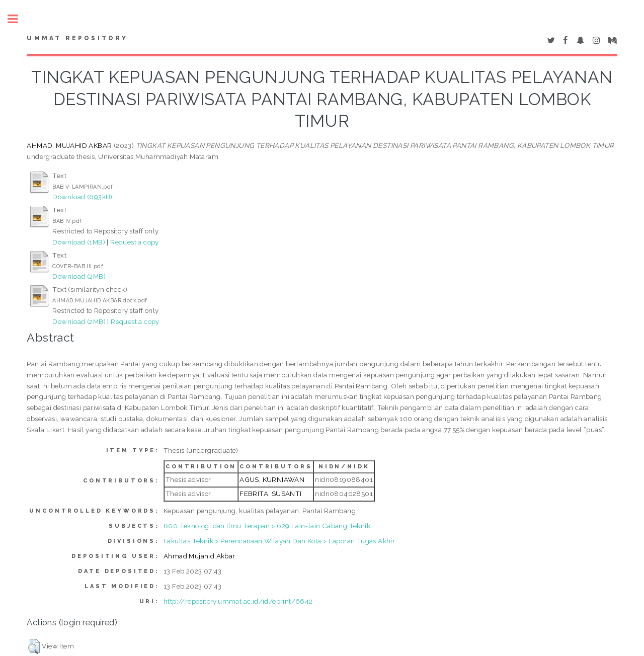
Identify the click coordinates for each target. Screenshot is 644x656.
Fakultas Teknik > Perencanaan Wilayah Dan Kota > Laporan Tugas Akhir (279, 541)
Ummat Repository (77, 38)
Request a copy (135, 242)
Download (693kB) (82, 197)
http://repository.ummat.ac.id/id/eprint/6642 (238, 601)
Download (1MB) (79, 242)
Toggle (18, 19)
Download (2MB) (79, 276)
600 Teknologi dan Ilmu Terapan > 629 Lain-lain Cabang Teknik (267, 526)
